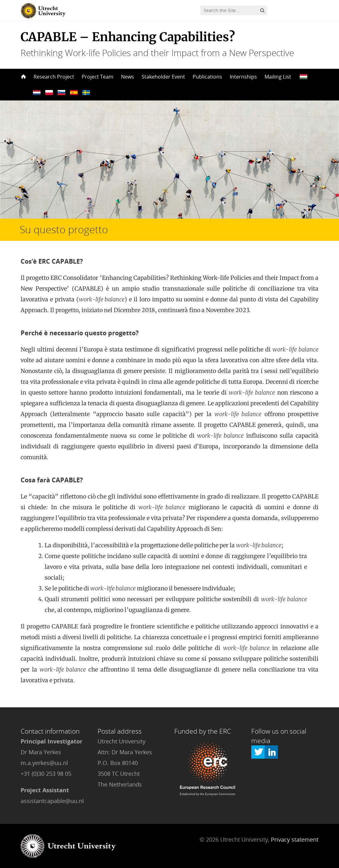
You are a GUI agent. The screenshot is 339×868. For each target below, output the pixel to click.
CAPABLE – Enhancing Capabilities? (128, 37)
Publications (207, 77)
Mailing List (278, 77)
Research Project (54, 77)
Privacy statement (295, 839)
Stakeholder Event (163, 77)
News (128, 77)
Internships (243, 77)
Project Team (98, 77)
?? (304, 77)
